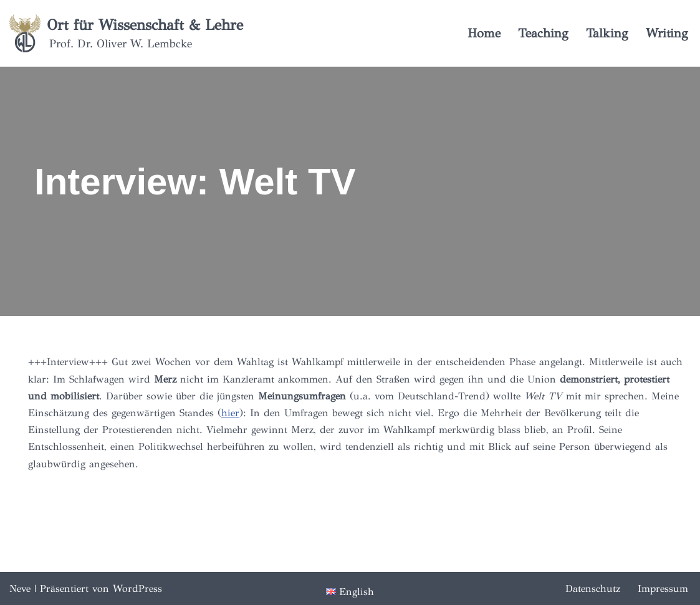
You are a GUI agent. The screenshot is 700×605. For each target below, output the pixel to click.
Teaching (543, 33)
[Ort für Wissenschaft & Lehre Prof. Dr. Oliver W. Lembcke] (126, 33)
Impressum (663, 588)
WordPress (137, 588)
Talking (607, 33)
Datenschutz (593, 588)
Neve (20, 588)
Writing (667, 33)
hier (230, 413)
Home (484, 33)
